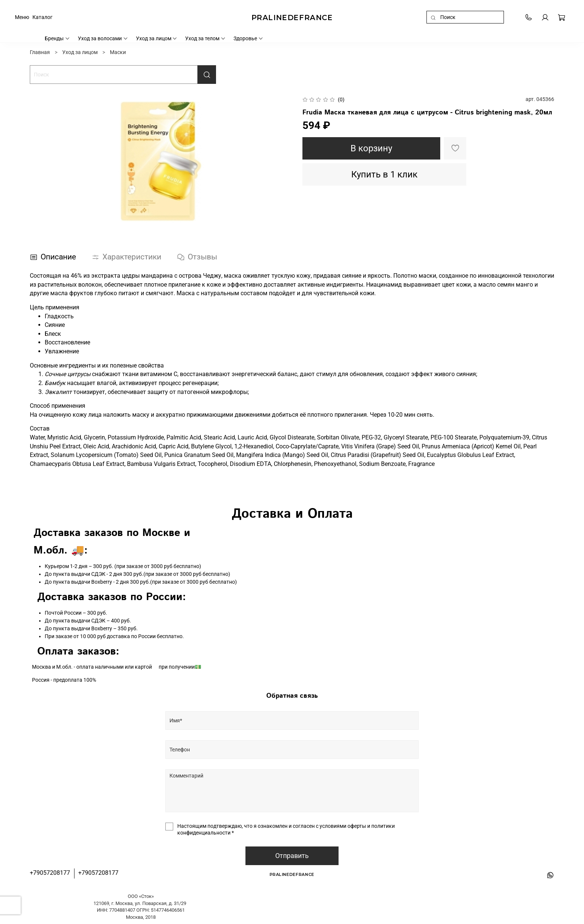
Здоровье (248, 38)
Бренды (57, 38)
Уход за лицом (157, 38)
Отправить (292, 856)
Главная (40, 52)
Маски (118, 52)
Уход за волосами (103, 38)
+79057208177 (50, 873)
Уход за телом (205, 38)
